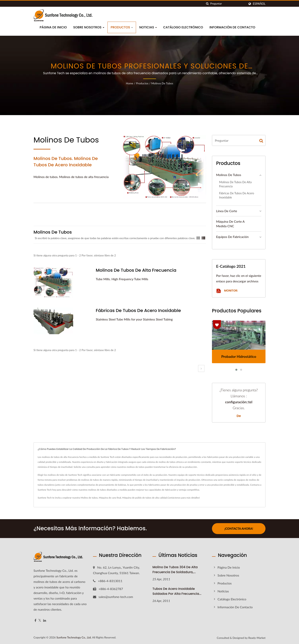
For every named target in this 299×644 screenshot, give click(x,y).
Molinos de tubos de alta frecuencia (136, 270)
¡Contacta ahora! (239, 528)
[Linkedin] (45, 620)
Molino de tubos (89, 498)
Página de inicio (53, 27)
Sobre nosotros (89, 27)
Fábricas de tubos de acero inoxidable (138, 311)
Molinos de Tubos (162, 83)
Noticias (148, 27)
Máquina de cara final (110, 498)
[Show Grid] (198, 238)
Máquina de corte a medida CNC (230, 224)
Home (130, 83)
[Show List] (203, 238)
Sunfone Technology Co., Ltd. (74, 637)
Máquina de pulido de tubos (137, 498)
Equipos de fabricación (232, 237)
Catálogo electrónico (183, 27)
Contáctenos (174, 498)
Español (259, 4)
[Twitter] (40, 620)
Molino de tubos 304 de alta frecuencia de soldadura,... (175, 570)
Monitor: (227, 291)
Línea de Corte (227, 211)
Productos (122, 27)
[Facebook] (35, 620)
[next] (201, 368)
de (239, 416)
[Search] (228, 4)
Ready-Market (257, 638)
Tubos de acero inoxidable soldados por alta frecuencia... (177, 591)
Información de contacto (232, 27)
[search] (207, 4)
